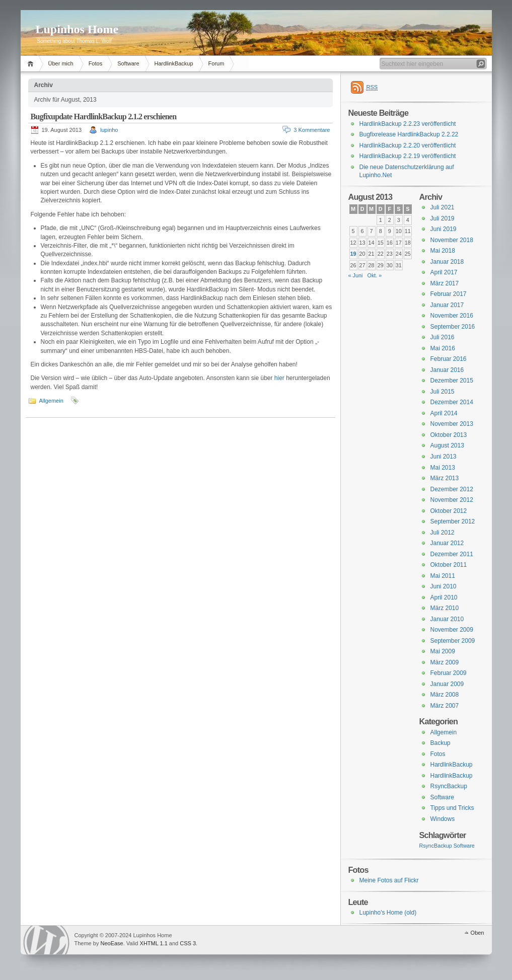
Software (128, 63)
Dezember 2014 (452, 402)
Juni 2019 (444, 229)
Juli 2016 (443, 337)
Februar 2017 (449, 294)
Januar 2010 (447, 619)
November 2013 (452, 424)
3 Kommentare (312, 130)
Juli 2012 (443, 533)
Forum (216, 63)
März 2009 (445, 662)
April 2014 (444, 413)
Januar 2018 (447, 262)
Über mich (61, 63)
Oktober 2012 (449, 511)
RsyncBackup (449, 786)
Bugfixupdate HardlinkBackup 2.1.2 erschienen (104, 117)
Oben (478, 933)
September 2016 (453, 327)
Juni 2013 (444, 457)
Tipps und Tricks (452, 808)
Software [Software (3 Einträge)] (464, 846)
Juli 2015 (443, 392)
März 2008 (445, 695)
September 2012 (453, 521)
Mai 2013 (443, 468)
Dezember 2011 (452, 554)
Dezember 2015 (452, 381)
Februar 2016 (449, 359)
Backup (441, 743)
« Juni (356, 275)
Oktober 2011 (449, 565)
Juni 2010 (444, 586)
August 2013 (447, 445)
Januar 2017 (447, 305)
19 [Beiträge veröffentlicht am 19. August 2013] (353, 254)
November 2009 (452, 630)
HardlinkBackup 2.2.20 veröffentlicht (408, 145)
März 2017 (445, 283)
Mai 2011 (443, 576)
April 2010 (444, 597)
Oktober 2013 (449, 435)
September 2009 (453, 641)
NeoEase (112, 943)
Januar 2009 (447, 684)
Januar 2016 (447, 370)
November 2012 (452, 500)
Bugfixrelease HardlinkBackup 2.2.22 (409, 134)
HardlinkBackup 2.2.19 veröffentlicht (408, 156)
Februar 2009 (449, 673)
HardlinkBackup (174, 63)
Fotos (96, 63)
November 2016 (452, 316)
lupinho (109, 130)
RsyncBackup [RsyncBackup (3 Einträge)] (436, 846)
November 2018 (452, 240)
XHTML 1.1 (154, 943)
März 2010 (445, 608)
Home (32, 64)
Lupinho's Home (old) (388, 913)
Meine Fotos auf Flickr (389, 880)
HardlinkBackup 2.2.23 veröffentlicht (408, 124)
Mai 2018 (443, 251)
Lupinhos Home (77, 29)
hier (279, 378)
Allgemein (51, 401)
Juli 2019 (443, 218)
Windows (443, 819)
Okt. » (374, 275)
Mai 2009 (443, 651)
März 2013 (445, 478)
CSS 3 (188, 943)
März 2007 (445, 706)
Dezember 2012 (452, 489)
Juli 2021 (443, 207)
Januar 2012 (447, 543)
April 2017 (444, 272)
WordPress (46, 940)
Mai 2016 (443, 348)
